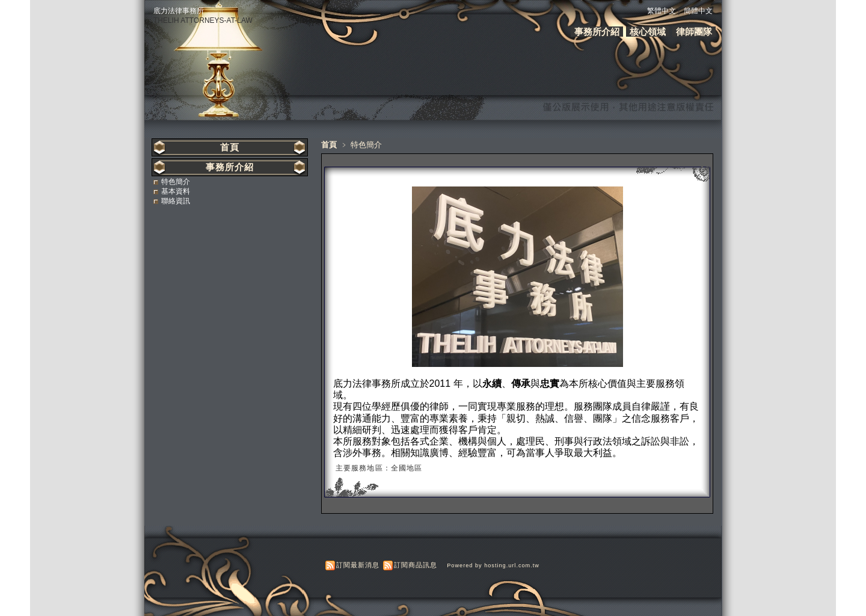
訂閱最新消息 (358, 565)
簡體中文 (698, 11)
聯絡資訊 (176, 201)
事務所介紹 (597, 32)
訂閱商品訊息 (416, 565)
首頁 (329, 145)
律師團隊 (694, 32)
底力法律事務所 (179, 11)
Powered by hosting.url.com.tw (493, 565)
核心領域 (648, 32)
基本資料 (176, 191)
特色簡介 (176, 182)
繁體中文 (662, 11)
